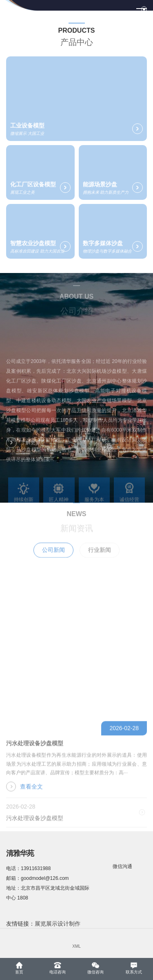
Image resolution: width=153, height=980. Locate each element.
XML (76, 946)
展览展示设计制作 (58, 924)
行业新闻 (100, 558)
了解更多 (23, 446)
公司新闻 (53, 558)
